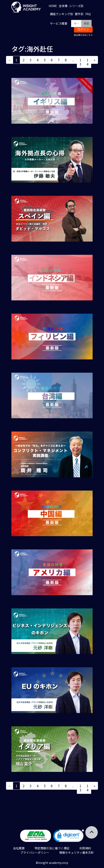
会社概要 (19, 848)
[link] (69, 837)
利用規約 (85, 848)
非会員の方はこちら (83, 35)
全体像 (63, 6)
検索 (86, 23)
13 (80, 62)
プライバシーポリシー (35, 852)
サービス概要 (59, 23)
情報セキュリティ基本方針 (77, 852)
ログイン (83, 29)
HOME (53, 6)
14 (88, 62)
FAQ (88, 14)
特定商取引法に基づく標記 (52, 848)
